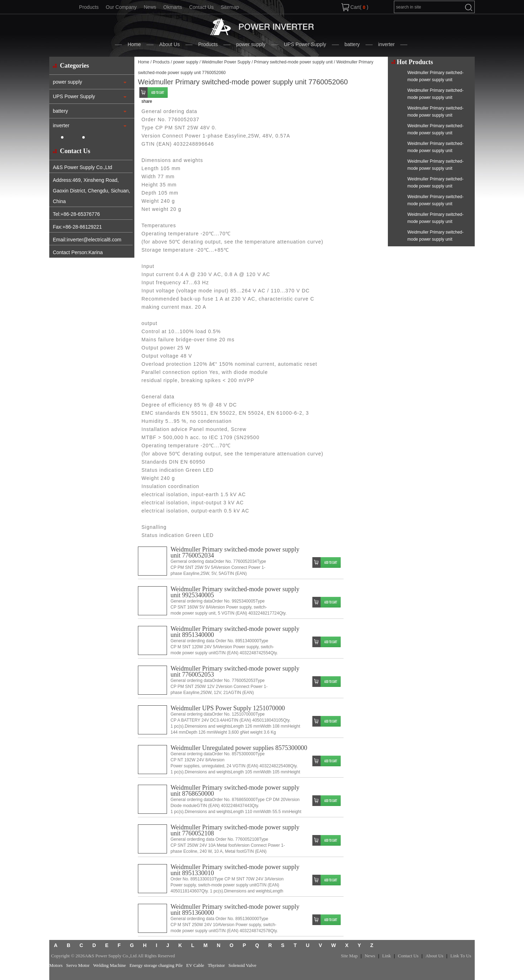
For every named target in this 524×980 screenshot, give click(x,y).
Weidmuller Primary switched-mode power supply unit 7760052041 (435, 115)
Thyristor (216, 965)
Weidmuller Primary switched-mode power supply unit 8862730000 (435, 204)
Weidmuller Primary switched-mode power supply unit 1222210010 (435, 186)
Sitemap (230, 7)
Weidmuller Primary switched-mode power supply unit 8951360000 (235, 910)
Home (134, 44)
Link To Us (461, 956)
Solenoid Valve (242, 965)
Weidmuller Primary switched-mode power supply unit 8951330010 (235, 870)
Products (89, 7)
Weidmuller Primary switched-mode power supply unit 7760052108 (235, 830)
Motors (56, 965)
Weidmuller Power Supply (226, 62)
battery (352, 44)
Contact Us (201, 7)
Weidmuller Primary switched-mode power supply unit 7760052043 (435, 97)
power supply (251, 44)
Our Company (121, 7)
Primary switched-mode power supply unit (293, 62)
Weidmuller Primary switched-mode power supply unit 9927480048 (435, 239)
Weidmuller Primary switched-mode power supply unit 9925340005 (235, 592)
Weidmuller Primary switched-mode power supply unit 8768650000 (235, 791)
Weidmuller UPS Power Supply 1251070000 (228, 708)
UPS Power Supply (305, 44)
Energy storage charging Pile (156, 965)
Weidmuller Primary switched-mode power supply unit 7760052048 (435, 80)
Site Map (349, 956)
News (150, 7)
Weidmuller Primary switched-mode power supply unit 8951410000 (435, 151)
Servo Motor (78, 965)
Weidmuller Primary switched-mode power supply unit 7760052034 (235, 552)
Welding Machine (110, 965)
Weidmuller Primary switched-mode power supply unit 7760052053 (235, 671)
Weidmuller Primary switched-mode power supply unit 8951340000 (235, 632)
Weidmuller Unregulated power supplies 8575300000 (239, 748)
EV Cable (195, 965)
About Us (169, 44)
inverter (387, 44)
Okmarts (173, 7)
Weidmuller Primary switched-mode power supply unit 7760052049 (435, 168)
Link (387, 956)
